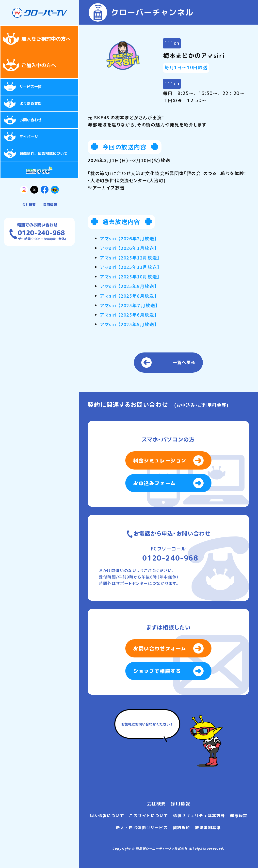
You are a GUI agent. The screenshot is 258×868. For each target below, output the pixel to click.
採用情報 (50, 205)
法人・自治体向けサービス (142, 828)
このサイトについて (148, 816)
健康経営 (239, 816)
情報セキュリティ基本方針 (199, 816)
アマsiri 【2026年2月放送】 (128, 238)
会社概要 (29, 205)
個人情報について (107, 816)
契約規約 (181, 828)
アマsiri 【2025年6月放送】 (128, 315)
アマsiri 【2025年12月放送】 (130, 258)
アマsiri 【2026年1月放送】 (128, 248)
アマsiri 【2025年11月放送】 (130, 267)
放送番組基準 (208, 828)
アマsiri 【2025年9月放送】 (128, 286)
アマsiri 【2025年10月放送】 (130, 276)
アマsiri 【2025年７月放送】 (129, 305)
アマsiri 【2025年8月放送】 (128, 296)
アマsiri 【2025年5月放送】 (128, 324)
